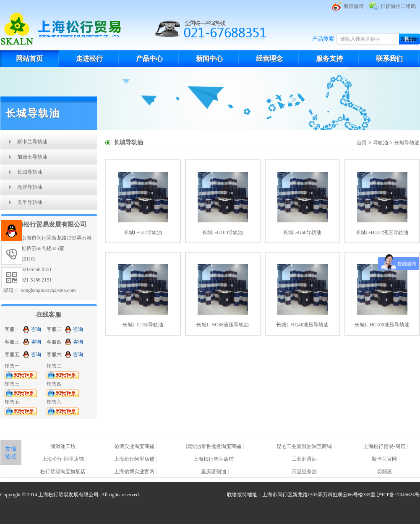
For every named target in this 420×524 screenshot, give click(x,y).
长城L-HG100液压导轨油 (382, 325)
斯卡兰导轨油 (32, 142)
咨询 (36, 329)
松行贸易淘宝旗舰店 (63, 472)
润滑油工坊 (63, 446)
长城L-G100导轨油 (223, 232)
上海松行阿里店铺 (134, 459)
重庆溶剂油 (214, 472)
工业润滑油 (304, 459)
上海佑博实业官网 (134, 472)
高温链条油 (304, 472)
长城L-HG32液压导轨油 (382, 232)
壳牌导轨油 (30, 187)
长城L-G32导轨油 (143, 232)
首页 (362, 143)
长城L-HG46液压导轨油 (302, 325)
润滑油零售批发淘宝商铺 (214, 446)
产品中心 (149, 59)
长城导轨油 (30, 172)
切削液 (384, 472)
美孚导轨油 (30, 202)
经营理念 (269, 59)
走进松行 (89, 59)
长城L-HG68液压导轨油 (223, 325)
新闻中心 (209, 59)
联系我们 (389, 59)
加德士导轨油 (32, 157)
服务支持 (329, 59)
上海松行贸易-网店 (384, 446)
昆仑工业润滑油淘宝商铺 (304, 446)
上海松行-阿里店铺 (63, 459)
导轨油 (381, 143)
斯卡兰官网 (384, 459)
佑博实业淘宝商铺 (134, 446)
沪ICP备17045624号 (398, 495)
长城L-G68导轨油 (303, 232)
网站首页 (29, 59)
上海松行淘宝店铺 (214, 459)
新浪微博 (354, 6)
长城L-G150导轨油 (143, 325)
